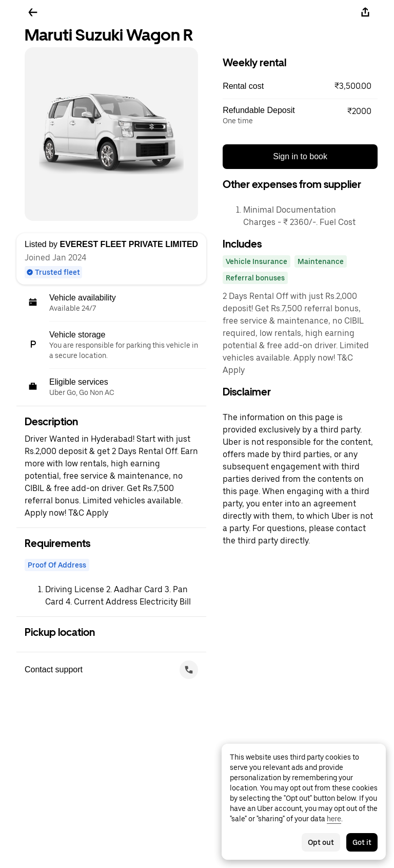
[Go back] (33, 12)
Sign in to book (300, 156)
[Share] (365, 12)
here (334, 819)
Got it (362, 842)
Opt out (321, 842)
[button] (300, 86)
